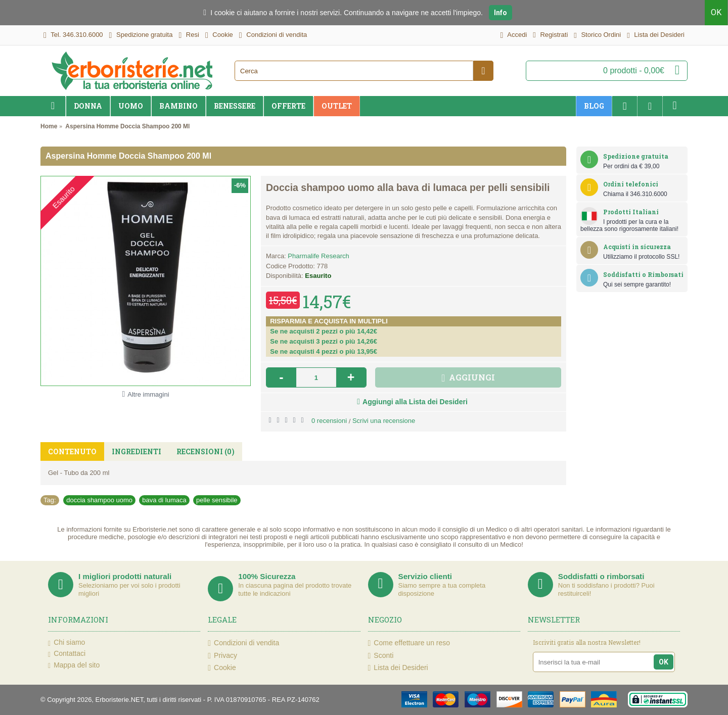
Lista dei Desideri (398, 668)
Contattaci (67, 654)
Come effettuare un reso (409, 643)
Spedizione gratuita (636, 156)
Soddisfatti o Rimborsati (643, 274)
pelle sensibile (217, 500)
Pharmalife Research (318, 256)
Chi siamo (66, 643)
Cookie (222, 668)
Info (500, 13)
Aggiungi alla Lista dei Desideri (415, 402)
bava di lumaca (164, 500)
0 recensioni (329, 421)
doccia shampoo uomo (99, 500)
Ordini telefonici (631, 184)
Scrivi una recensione (384, 421)
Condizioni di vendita (243, 643)
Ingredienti (136, 451)
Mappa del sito (74, 665)
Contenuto (72, 451)
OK (717, 12)
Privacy (222, 656)
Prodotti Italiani (631, 212)
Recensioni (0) (206, 451)
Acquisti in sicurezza (637, 247)
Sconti (381, 656)
